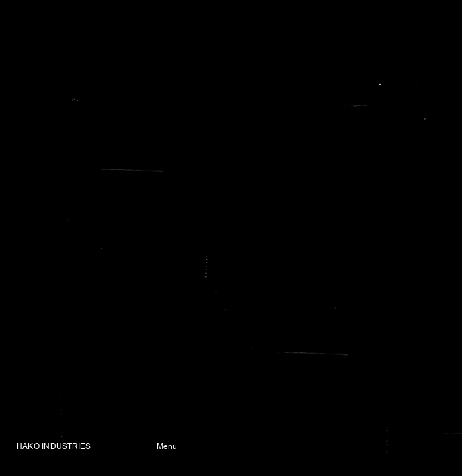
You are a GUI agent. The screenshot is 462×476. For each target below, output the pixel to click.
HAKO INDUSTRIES (54, 447)
